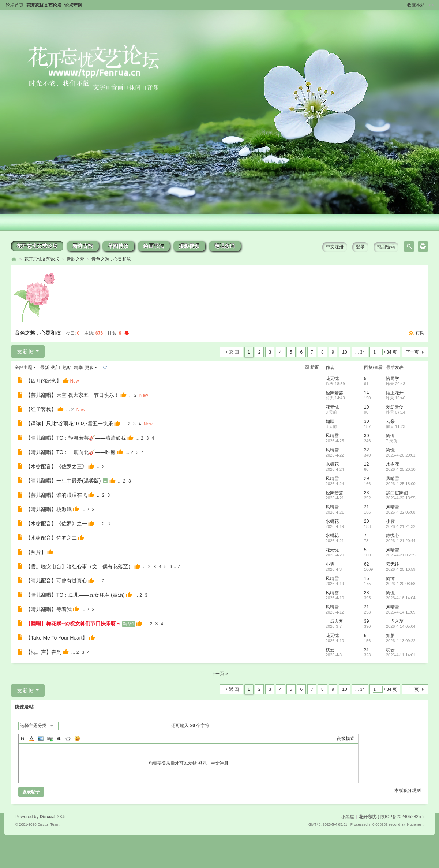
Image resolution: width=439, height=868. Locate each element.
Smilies (77, 738)
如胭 (330, 421)
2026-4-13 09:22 (401, 641)
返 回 (234, 352)
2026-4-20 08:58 (401, 584)
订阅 (420, 333)
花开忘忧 (14, 259)
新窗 (315, 367)
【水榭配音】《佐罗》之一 (56, 524)
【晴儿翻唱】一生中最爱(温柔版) (63, 481)
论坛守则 (73, 5)
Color (31, 738)
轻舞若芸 (334, 393)
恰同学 (393, 379)
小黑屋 (348, 817)
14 (366, 393)
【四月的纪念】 (44, 381)
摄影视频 (189, 246)
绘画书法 (154, 246)
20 (366, 521)
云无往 (393, 564)
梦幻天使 (395, 407)
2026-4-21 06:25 (401, 555)
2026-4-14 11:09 (401, 612)
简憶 (390, 436)
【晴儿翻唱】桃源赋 (49, 509)
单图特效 (118, 246)
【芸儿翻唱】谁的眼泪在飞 (56, 495)
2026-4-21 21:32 (401, 526)
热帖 (67, 368)
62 (366, 564)
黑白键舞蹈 (397, 493)
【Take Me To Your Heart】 (57, 638)
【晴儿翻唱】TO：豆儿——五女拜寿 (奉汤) (75, 595)
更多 (89, 368)
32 (366, 450)
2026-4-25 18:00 (401, 484)
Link (50, 738)
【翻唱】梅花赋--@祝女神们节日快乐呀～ (73, 623)
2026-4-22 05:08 (401, 512)
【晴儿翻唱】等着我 (49, 609)
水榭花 (332, 464)
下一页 (412, 352)
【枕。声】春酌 (44, 652)
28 (366, 593)
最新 (45, 368)
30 (366, 421)
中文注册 (335, 247)
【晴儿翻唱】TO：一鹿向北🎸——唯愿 (71, 452)
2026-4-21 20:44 (401, 541)
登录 (360, 247)
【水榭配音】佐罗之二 (51, 538)
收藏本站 (416, 5)
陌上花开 (395, 393)
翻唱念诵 (225, 246)
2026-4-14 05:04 (401, 626)
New (74, 381)
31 (366, 650)
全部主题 (23, 368)
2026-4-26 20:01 (401, 455)
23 (366, 493)
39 (366, 621)
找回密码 (386, 247)
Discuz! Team (48, 824)
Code (68, 738)
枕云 (330, 650)
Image (41, 738)
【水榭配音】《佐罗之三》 (56, 466)
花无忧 (332, 379)
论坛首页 (15, 5)
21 (366, 507)
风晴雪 (332, 436)
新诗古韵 (83, 246)
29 (366, 478)
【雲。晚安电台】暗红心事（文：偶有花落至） (79, 566)
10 (344, 352)
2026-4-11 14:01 (401, 655)
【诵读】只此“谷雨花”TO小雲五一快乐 (69, 424)
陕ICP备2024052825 (401, 817)
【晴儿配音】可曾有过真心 (56, 581)
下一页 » (219, 674)
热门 (56, 368)
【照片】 (36, 552)
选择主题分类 (33, 726)
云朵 (390, 421)
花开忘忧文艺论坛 (44, 5)
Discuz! (48, 817)
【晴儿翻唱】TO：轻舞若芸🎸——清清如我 (76, 438)
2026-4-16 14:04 (401, 598)
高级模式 (346, 738)
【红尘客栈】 (41, 409)
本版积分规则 (408, 790)
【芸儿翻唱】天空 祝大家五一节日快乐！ (72, 395)
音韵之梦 (75, 259)
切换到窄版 (431, 5)
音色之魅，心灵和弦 (111, 259)
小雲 (390, 521)
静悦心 (393, 536)
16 (366, 578)
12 (366, 464)
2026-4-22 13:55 (401, 498)
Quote (59, 738)
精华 (78, 368)
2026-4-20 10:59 (401, 569)
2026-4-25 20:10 (401, 469)
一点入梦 (334, 621)
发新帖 (26, 351)
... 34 (360, 352)
